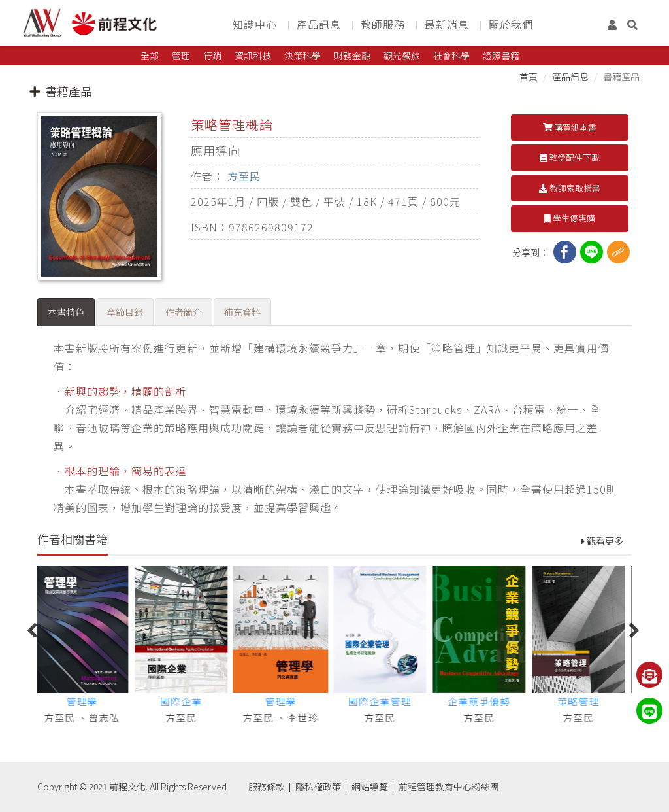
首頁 (529, 76)
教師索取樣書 (570, 188)
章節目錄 (125, 312)
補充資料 (242, 312)
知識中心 (255, 24)
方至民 (244, 176)
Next (632, 692)
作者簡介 (184, 312)
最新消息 (447, 24)
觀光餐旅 (402, 56)
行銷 (212, 56)
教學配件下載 (570, 157)
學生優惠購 (570, 218)
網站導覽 (370, 787)
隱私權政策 (318, 787)
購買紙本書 (570, 127)
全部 (150, 56)
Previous (30, 692)
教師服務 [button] (383, 24)
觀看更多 (602, 603)
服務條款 (267, 787)
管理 (181, 56)
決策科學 (302, 56)
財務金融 (352, 56)
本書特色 (66, 312)
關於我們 (511, 24)
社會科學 (451, 56)
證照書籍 (501, 56)
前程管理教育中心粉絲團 (449, 787)
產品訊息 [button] (319, 24)
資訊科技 (253, 56)
